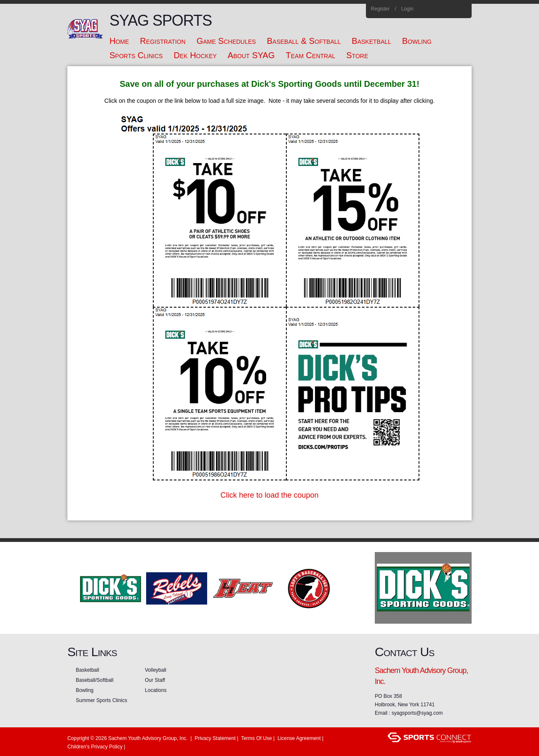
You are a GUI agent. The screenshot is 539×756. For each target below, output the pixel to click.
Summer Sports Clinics (101, 700)
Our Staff (155, 680)
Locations (156, 690)
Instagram (439, 9)
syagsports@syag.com (417, 713)
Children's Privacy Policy (95, 747)
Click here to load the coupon (269, 495)
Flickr (451, 9)
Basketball (87, 670)
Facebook (428, 9)
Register (380, 9)
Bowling (85, 690)
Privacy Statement (215, 738)
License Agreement (299, 738)
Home (462, 9)
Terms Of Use (256, 738)
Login (407, 9)
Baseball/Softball (95, 680)
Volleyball (156, 670)
